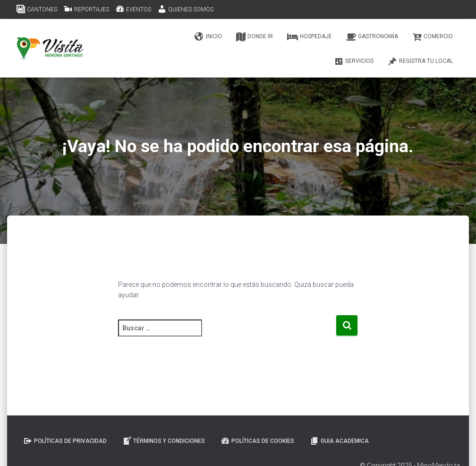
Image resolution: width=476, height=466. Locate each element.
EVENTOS (133, 9)
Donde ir (255, 37)
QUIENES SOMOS (185, 9)
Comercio (433, 37)
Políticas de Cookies (257, 441)
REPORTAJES (86, 9)
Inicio (208, 37)
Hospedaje (310, 37)
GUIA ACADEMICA (339, 441)
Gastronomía (372, 37)
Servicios (354, 61)
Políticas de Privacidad (65, 441)
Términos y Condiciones (164, 441)
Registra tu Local (420, 61)
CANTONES (37, 9)
